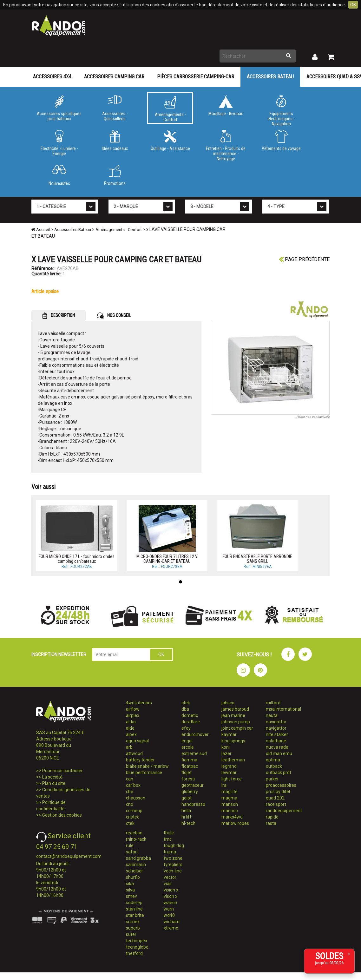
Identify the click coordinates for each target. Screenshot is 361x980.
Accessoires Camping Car (114, 77)
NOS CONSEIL (114, 316)
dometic (190, 715)
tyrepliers (173, 865)
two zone (173, 858)
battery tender (140, 760)
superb (133, 928)
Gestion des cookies (62, 815)
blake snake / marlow (147, 766)
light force (232, 779)
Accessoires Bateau (270, 77)
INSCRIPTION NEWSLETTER (59, 654)
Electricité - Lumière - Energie (59, 143)
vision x (171, 890)
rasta (271, 823)
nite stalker (277, 734)
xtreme (171, 928)
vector (170, 877)
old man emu (279, 753)
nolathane (276, 741)
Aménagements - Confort (170, 109)
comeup (134, 811)
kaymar (229, 734)
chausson (136, 798)
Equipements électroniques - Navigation (281, 109)
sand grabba (138, 858)
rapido (272, 817)
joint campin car (237, 728)
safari (132, 852)
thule (169, 833)
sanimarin (136, 865)
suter (131, 934)
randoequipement (284, 811)
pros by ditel (278, 792)
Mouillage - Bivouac (226, 106)
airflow (133, 709)
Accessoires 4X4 (52, 77)
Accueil (41, 230)
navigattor (276, 722)
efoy (186, 728)
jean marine (233, 715)
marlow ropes (235, 823)
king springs (233, 741)
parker (272, 779)
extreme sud (194, 753)
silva (130, 890)
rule (130, 845)
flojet (187, 773)
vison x (171, 896)
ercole (188, 747)
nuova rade (277, 747)
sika (130, 884)
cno (130, 804)
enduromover (195, 734)
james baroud (235, 709)
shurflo (133, 877)
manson (230, 804)
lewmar (229, 773)
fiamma (189, 760)
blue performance (144, 773)
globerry (190, 792)
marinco (230, 811)
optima (273, 760)
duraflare (191, 722)
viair (168, 884)
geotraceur (193, 785)
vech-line (173, 871)
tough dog (174, 845)
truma (170, 852)
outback (274, 766)
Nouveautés (59, 175)
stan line (134, 909)
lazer (226, 753)
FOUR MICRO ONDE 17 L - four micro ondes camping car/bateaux (77, 559)
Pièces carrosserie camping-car (196, 77)
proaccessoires (281, 785)
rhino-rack (136, 839)
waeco (170, 903)
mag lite (230, 792)
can (130, 779)
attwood (134, 753)
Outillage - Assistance (170, 141)
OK (353, 5)
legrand (229, 766)
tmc (168, 839)
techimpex (137, 941)
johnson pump (236, 722)
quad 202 (275, 798)
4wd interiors (139, 703)
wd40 (169, 915)
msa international (283, 709)
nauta (272, 715)
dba (185, 709)
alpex (131, 734)
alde (130, 728)
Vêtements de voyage (281, 141)
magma (229, 798)
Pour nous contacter (62, 771)
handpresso (193, 804)
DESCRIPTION (59, 316)
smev (131, 896)
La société (52, 777)
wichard (172, 922)
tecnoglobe (137, 947)
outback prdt (279, 773)
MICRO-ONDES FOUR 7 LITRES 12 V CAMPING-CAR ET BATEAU (167, 559)
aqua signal (137, 741)
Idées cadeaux (115, 141)
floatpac (190, 766)
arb (129, 747)
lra (224, 785)
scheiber (135, 871)
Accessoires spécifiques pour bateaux (59, 108)
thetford (134, 953)
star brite (135, 915)
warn (169, 909)
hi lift (186, 817)
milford (273, 703)
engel (187, 741)
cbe (130, 792)
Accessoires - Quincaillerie (115, 108)
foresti (188, 779)
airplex (133, 715)
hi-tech (188, 823)
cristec (133, 817)
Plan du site (54, 783)
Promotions (115, 175)
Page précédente (304, 259)
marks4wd (232, 817)
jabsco (228, 703)
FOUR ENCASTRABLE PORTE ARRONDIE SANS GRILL (257, 559)
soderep (134, 903)
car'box (133, 785)
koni (226, 747)
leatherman (233, 760)
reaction (134, 833)
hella (186, 811)
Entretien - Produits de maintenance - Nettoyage (226, 144)
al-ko (131, 722)
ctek (130, 823)
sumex (133, 922)
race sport (276, 804)
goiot (187, 798)
